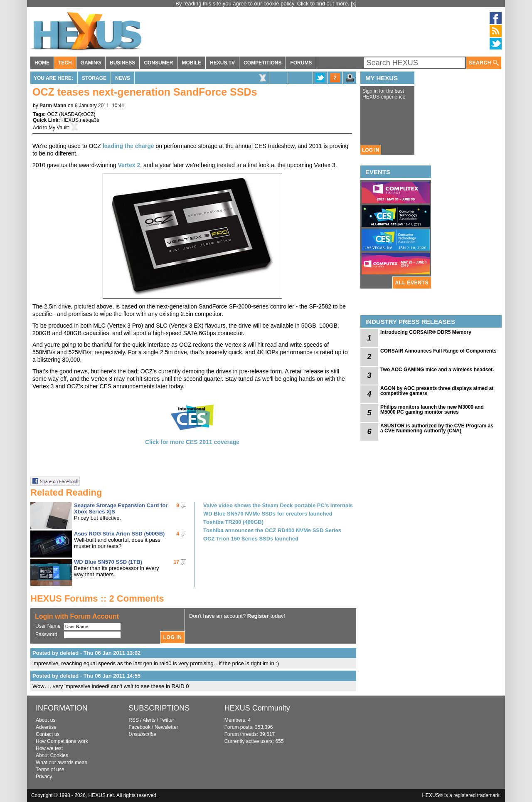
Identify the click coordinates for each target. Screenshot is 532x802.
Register (258, 616)
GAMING (91, 63)
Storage (94, 78)
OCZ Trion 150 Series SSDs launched (251, 539)
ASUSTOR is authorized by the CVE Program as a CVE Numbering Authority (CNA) (437, 428)
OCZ (52, 114)
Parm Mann (53, 106)
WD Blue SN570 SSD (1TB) (108, 562)
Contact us (48, 734)
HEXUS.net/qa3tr (81, 120)
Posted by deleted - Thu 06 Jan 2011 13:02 (86, 653)
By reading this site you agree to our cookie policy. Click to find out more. (263, 4)
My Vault (58, 128)
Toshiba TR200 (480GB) (233, 522)
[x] (354, 4)
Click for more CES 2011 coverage (192, 442)
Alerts (149, 720)
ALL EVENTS (412, 283)
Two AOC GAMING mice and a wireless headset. (437, 370)
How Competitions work (62, 741)
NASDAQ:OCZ (77, 114)
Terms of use (50, 770)
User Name (48, 626)
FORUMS (301, 63)
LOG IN (371, 150)
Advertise (46, 727)
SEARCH (484, 63)
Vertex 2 (129, 165)
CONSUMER (158, 63)
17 (176, 562)
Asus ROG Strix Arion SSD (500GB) (119, 534)
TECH (65, 63)
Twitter (167, 720)
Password (46, 634)
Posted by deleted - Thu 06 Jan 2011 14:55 (86, 676)
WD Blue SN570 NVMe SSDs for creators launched (268, 514)
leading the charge (128, 146)
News (123, 78)
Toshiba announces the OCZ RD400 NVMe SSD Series (272, 530)
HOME (42, 63)
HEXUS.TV (222, 63)
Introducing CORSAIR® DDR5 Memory (426, 332)
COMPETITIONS (262, 63)
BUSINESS (122, 63)
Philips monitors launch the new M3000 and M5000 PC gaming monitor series (432, 410)
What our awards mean (62, 763)
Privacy (44, 777)
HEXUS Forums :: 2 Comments (97, 598)
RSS (134, 720)
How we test (49, 748)
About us (46, 720)
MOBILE (191, 63)
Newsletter (166, 727)
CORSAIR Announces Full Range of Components (438, 351)
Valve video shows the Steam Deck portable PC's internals (278, 505)
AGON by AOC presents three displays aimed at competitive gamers (437, 391)
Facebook (139, 727)
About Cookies (52, 755)
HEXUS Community (257, 708)
